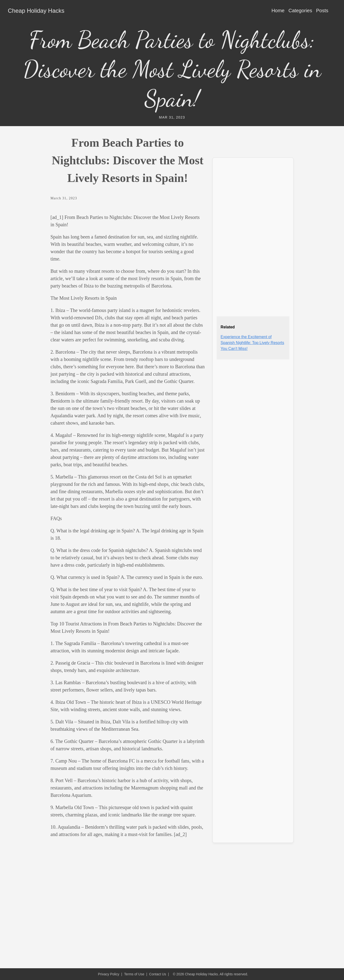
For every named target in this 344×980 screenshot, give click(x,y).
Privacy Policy (109, 974)
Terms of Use (134, 974)
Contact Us (158, 974)
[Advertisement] (253, 235)
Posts (322, 11)
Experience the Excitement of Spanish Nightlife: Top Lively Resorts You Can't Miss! (252, 343)
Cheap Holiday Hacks (36, 11)
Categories (300, 11)
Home (278, 11)
